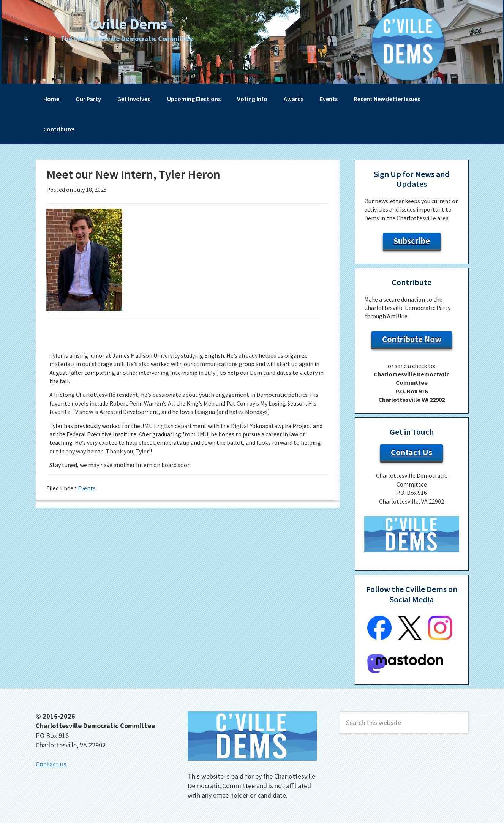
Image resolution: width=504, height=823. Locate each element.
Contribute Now (412, 339)
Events (87, 488)
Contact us (51, 764)
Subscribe (412, 241)
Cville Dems (128, 23)
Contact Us (412, 452)
